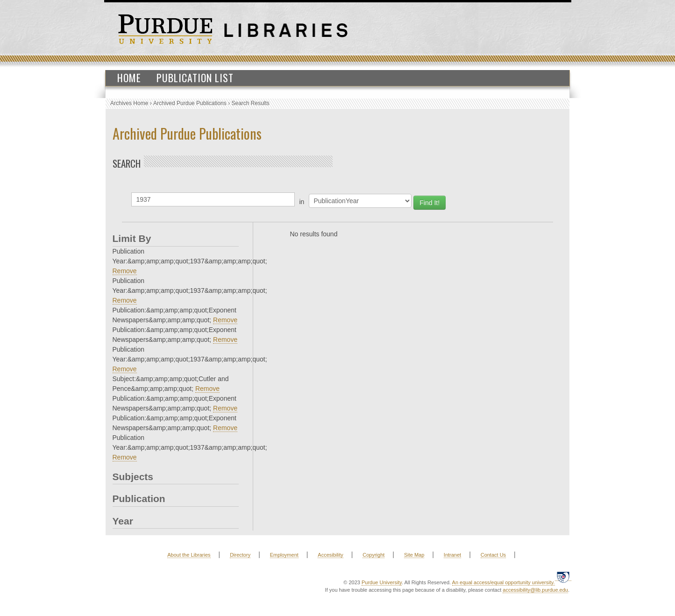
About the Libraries (189, 555)
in (302, 202)
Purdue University (382, 582)
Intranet (452, 555)
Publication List (195, 78)
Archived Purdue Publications (190, 103)
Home (129, 78)
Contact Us (493, 555)
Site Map (414, 555)
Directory (240, 555)
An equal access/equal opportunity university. (504, 582)
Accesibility (330, 555)
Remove (125, 271)
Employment (284, 555)
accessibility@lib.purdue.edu (535, 590)
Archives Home (129, 103)
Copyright (373, 555)
